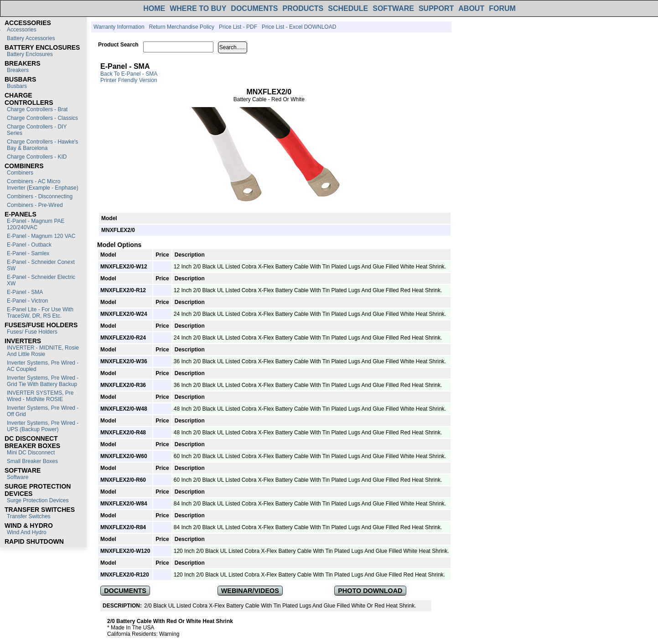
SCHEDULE (348, 8)
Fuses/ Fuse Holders (32, 332)
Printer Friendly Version (129, 80)
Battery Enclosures (30, 54)
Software (18, 477)
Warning (169, 634)
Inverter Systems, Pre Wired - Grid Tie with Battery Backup (43, 381)
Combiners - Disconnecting (40, 196)
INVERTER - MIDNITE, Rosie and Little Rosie (43, 351)
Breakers (18, 70)
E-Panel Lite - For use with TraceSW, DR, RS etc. (40, 313)
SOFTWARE (393, 8)
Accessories (22, 30)
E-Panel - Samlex (28, 253)
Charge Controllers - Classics (42, 118)
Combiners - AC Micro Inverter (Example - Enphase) (43, 185)
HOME (154, 8)
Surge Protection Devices (38, 500)
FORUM (502, 8)
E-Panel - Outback (29, 245)
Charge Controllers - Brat (37, 109)
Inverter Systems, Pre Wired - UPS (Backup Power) (43, 426)
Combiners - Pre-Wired (35, 205)
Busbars (17, 86)
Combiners (20, 173)
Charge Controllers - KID (37, 157)
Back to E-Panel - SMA (129, 74)
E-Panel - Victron (28, 301)
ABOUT (471, 8)
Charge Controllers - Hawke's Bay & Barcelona (42, 145)
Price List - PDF (238, 27)
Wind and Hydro (27, 532)
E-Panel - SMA (25, 292)
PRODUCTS (303, 8)
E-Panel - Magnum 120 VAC (41, 236)
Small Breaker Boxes (32, 461)
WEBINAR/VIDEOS (250, 591)
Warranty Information (119, 27)
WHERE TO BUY (198, 8)
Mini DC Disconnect (31, 453)
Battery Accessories (31, 38)
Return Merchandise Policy (182, 27)
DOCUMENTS (254, 8)
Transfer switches (29, 516)
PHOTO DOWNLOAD (370, 591)
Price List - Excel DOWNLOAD (299, 27)
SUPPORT (436, 8)
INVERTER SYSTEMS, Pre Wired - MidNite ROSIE (40, 396)
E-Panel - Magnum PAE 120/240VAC (36, 224)
